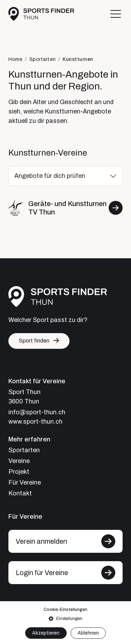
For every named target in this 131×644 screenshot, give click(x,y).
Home (15, 59)
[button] (65, 619)
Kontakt (20, 493)
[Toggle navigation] (116, 14)
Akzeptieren (46, 633)
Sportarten (43, 59)
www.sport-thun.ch (35, 422)
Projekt (19, 472)
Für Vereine (25, 482)
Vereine (19, 461)
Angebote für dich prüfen (50, 176)
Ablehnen (88, 633)
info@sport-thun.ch (37, 412)
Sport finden (34, 341)
